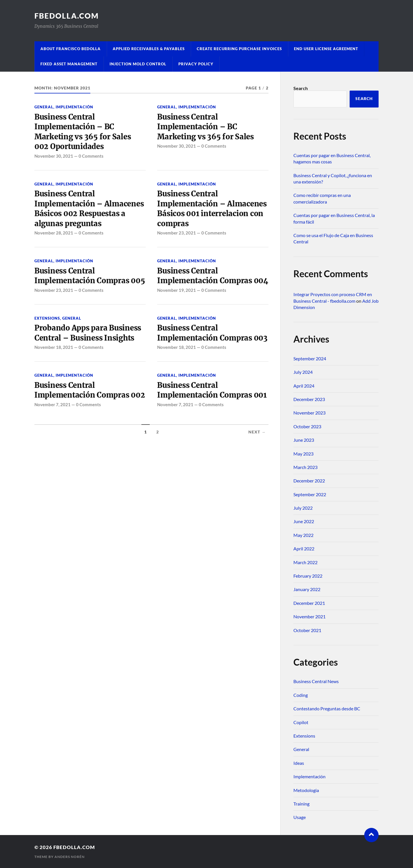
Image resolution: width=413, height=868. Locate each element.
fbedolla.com (67, 16)
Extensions (47, 318)
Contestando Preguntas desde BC (327, 708)
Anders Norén (70, 857)
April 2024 (304, 386)
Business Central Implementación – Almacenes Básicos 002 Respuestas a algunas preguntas (89, 209)
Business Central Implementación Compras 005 (90, 276)
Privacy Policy (196, 64)
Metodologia (306, 790)
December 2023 (309, 399)
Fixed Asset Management (69, 64)
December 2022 (309, 481)
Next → (257, 432)
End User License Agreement (326, 49)
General (44, 107)
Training (301, 804)
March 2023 (305, 467)
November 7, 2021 (52, 404)
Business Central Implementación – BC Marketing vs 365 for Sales (205, 127)
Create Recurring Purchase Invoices (239, 49)
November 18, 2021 (54, 347)
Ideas (299, 763)
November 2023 (309, 413)
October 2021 (307, 630)
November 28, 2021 (54, 233)
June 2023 (304, 440)
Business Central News (316, 681)
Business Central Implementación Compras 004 (213, 276)
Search (301, 88)
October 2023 (307, 426)
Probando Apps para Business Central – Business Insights (88, 333)
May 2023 (303, 454)
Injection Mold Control (138, 64)
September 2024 (310, 358)
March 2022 (305, 562)
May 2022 (303, 535)
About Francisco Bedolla (71, 49)
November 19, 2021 (177, 290)
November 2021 (309, 616)
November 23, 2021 (177, 233)
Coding (301, 695)
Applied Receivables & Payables (149, 49)
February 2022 (308, 576)
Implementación (74, 107)
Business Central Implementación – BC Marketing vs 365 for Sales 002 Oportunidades (83, 132)
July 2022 (303, 508)
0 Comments (91, 156)
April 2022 (304, 549)
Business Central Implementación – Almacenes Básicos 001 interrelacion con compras (212, 209)
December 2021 (309, 603)
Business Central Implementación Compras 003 (212, 333)
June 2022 (304, 521)
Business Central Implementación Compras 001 (212, 390)
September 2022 (310, 494)
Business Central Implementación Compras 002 (90, 390)
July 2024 (303, 372)
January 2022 (307, 589)
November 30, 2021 (54, 156)
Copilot (301, 722)
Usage (300, 817)
